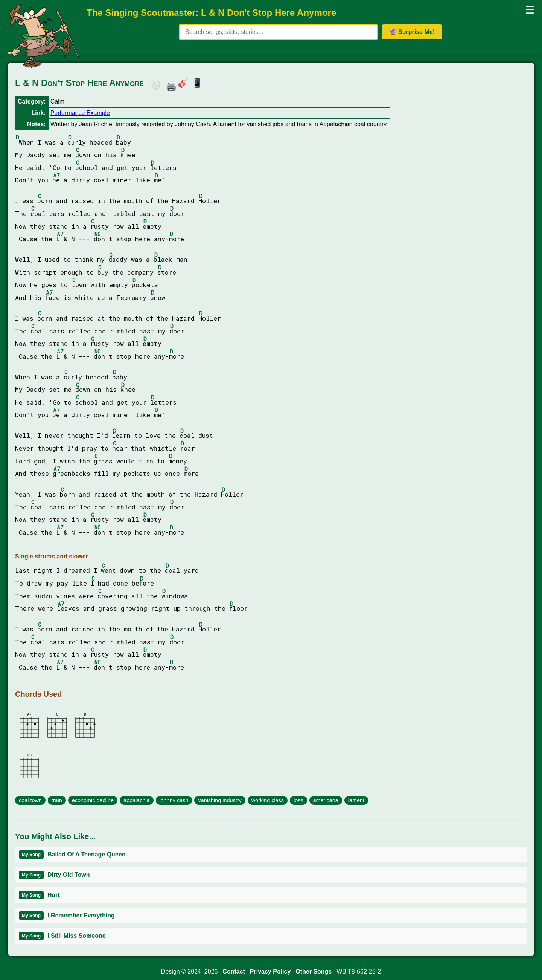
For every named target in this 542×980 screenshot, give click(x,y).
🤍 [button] (154, 84)
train (57, 800)
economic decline (93, 800)
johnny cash (174, 800)
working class (268, 800)
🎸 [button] (183, 83)
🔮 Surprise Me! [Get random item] (412, 32)
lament (356, 800)
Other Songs (314, 972)
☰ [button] (530, 10)
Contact (234, 972)
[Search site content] (278, 32)
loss (298, 800)
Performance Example (80, 113)
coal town (30, 800)
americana (326, 800)
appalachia (137, 800)
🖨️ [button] (169, 84)
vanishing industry (220, 800)
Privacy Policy (270, 972)
